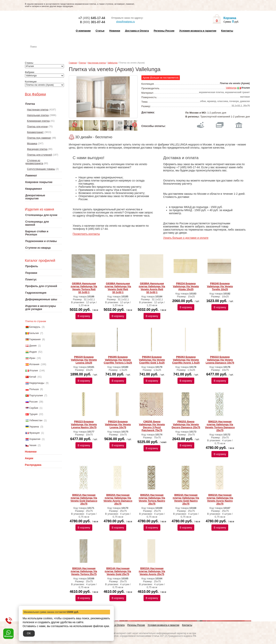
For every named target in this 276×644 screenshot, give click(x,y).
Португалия (36, 395)
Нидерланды (37, 383)
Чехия (33, 445)
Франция (34, 433)
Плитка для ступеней (40, 155)
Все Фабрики (35, 94)
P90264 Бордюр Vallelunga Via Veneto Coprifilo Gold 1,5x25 (152, 360)
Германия (35, 339)
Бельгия (34, 333)
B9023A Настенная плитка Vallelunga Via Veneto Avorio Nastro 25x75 (220, 499)
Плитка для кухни (37, 126)
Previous (74, 124)
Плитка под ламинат (39, 138)
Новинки (115, 31)
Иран (32, 358)
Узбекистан (36, 420)
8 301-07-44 (93, 22)
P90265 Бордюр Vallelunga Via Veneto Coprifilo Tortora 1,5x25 (118, 360)
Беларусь (35, 327)
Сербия (34, 408)
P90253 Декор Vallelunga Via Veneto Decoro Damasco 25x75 (186, 424)
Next (134, 124)
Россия (33, 402)
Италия (34, 370)
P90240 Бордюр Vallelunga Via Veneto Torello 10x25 (220, 286)
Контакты (227, 31)
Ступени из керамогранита (34, 162)
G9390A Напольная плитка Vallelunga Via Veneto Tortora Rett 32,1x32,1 (84, 288)
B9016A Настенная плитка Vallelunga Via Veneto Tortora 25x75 (84, 571)
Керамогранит (35, 132)
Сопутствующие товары (41, 169)
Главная (73, 63)
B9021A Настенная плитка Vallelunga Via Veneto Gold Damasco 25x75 (84, 499)
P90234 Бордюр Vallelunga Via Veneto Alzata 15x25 (186, 286)
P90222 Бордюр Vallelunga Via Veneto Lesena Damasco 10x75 (220, 360)
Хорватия (35, 439)
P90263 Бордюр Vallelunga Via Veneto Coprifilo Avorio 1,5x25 (186, 360)
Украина (34, 427)
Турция (33, 414)
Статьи (100, 31)
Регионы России (164, 31)
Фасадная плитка (37, 149)
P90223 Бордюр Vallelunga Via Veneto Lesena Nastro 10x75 (84, 424)
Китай (33, 377)
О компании (83, 31)
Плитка (82, 63)
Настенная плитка (48, 52)
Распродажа (33, 465)
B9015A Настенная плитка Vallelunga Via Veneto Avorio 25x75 (152, 571)
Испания (34, 364)
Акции (29, 458)
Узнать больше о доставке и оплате (186, 238)
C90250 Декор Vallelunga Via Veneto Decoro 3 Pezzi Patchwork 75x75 (152, 426)
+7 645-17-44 (92, 18)
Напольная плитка (38, 115)
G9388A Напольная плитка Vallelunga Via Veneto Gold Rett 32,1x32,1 (118, 288)
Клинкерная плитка (38, 121)
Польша (34, 389)
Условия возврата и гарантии (198, 31)
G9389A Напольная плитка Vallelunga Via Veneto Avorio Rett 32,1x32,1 (152, 288)
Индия (33, 352)
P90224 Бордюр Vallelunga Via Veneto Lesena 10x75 (118, 424)
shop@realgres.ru (123, 22)
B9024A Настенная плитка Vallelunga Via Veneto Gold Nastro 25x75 (186, 499)
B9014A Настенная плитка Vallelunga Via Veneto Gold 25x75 (118, 571)
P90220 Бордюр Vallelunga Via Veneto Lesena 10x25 (84, 360)
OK (29, 633)
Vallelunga (112, 63)
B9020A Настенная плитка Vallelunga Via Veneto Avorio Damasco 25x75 (118, 499)
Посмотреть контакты (86, 234)
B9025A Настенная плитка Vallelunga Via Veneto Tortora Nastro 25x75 (152, 499)
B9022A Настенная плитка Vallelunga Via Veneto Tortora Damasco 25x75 (220, 426)
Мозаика (32, 143)
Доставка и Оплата (137, 31)
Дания (33, 346)
